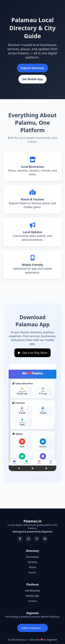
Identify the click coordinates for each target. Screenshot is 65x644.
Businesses (32, 557)
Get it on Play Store (32, 353)
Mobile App (32, 596)
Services (32, 562)
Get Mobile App (33, 79)
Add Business (33, 591)
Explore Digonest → (33, 628)
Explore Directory (32, 68)
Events (32, 572)
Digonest (52, 640)
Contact (32, 601)
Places (32, 567)
